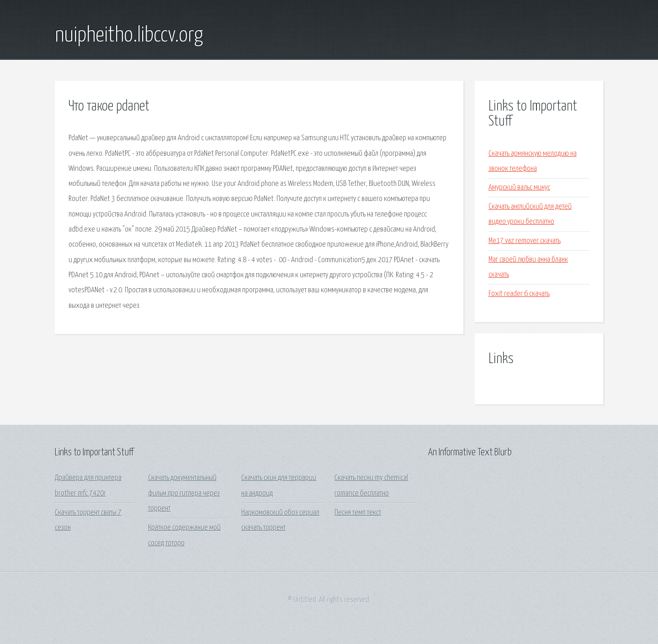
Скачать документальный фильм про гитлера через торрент (184, 493)
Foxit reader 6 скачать (519, 294)
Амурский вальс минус (519, 187)
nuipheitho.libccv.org (129, 36)
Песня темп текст (358, 513)
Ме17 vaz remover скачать (525, 241)
